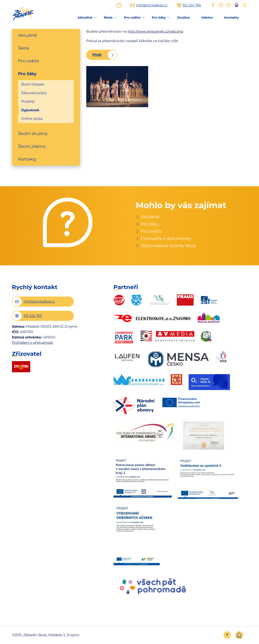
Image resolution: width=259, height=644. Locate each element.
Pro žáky (159, 17)
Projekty (28, 101)
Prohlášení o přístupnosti (33, 343)
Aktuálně (85, 17)
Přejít (97, 55)
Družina (183, 17)
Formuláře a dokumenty (166, 239)
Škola (108, 17)
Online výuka (32, 119)
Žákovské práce (34, 93)
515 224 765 (192, 5)
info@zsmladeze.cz (152, 5)
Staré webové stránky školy (169, 246)
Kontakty (231, 17)
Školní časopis (33, 84)
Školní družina (33, 134)
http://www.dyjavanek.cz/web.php (156, 31)
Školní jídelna (32, 146)
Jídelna (207, 17)
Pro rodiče (132, 17)
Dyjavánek (30, 110)
